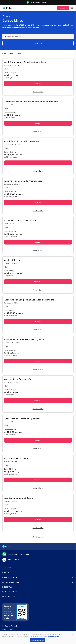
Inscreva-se (63, 8)
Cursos (6, 573)
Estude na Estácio (11, 582)
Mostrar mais (38, 537)
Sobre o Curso (38, 92)
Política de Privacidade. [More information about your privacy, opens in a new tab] (52, 636)
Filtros (38, 43)
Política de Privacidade (11, 626)
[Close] (73, 635)
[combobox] (40, 37)
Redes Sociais (9, 597)
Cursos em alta (10, 577)
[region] (38, 638)
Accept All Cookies (37, 640)
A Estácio (7, 568)
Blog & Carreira (10, 592)
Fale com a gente (9, 630)
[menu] (72, 8)
